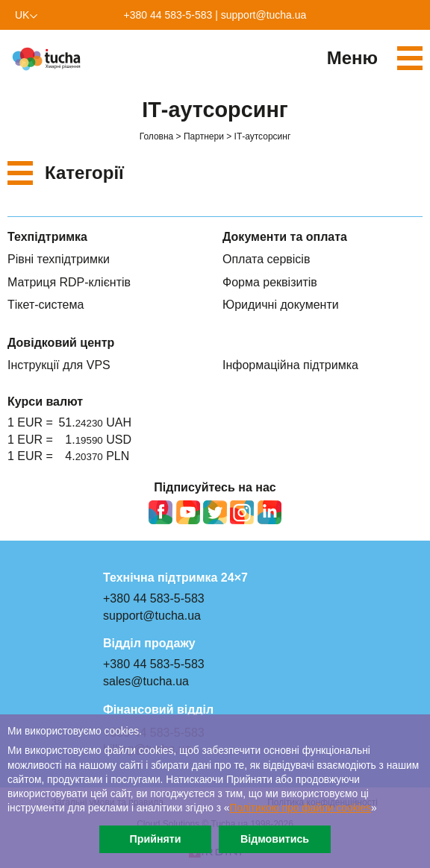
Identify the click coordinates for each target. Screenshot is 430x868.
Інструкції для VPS (59, 365)
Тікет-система (46, 305)
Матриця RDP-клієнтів (69, 282)
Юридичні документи (281, 305)
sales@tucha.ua (146, 681)
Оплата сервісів (266, 259)
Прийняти (155, 839)
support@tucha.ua (264, 15)
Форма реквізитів (270, 282)
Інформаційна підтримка (290, 365)
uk (22, 15)
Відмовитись (275, 839)
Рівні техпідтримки (59, 259)
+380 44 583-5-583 (168, 15)
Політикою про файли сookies (301, 808)
